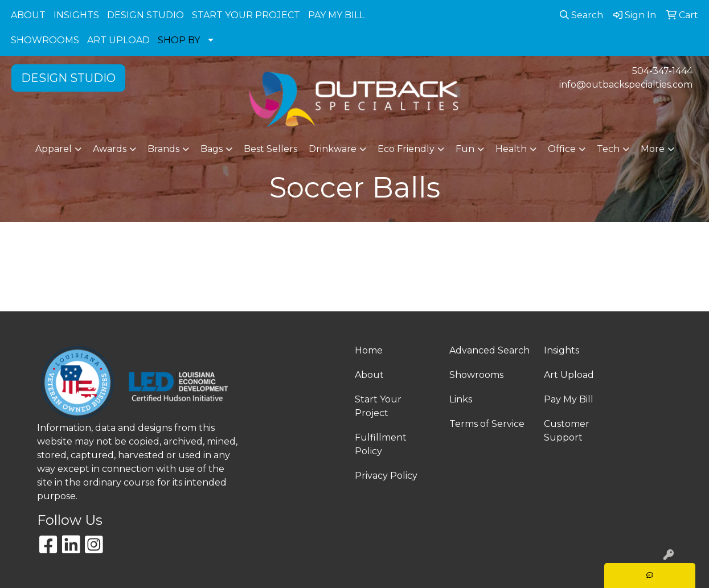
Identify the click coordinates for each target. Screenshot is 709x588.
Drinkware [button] (333, 149)
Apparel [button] (54, 149)
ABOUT (28, 15)
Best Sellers (271, 149)
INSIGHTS (76, 15)
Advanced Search (489, 350)
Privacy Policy (386, 476)
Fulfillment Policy (381, 444)
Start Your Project (378, 406)
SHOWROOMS (45, 40)
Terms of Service (487, 424)
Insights (562, 350)
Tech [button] (608, 149)
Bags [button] (212, 149)
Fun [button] (465, 149)
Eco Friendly (406, 149)
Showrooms (476, 375)
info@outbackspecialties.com (626, 85)
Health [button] (511, 149)
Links (461, 399)
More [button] (653, 149)
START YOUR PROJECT (246, 15)
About (369, 375)
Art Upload (569, 375)
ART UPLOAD (118, 40)
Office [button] (562, 149)
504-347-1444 (662, 71)
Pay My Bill (569, 399)
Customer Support (567, 431)
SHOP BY (179, 40)
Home (369, 350)
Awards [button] (110, 149)
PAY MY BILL (336, 15)
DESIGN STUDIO (146, 15)
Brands (163, 149)
